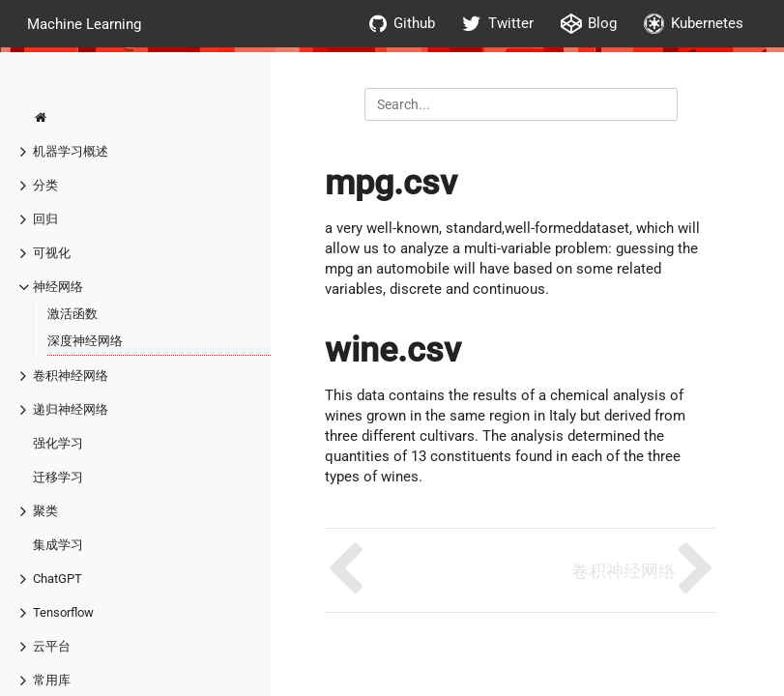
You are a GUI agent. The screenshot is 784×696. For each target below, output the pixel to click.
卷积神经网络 (71, 376)
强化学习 (58, 443)
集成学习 (58, 545)
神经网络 (58, 287)
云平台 (52, 646)
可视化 (52, 253)
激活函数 (73, 314)
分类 (45, 185)
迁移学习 (58, 477)
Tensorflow (63, 612)
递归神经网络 (71, 409)
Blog (589, 24)
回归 (45, 219)
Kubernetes (694, 24)
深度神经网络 (85, 341)
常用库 (52, 680)
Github (402, 24)
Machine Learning (84, 23)
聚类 (45, 511)
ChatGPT (58, 579)
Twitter (498, 24)
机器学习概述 (71, 151)
